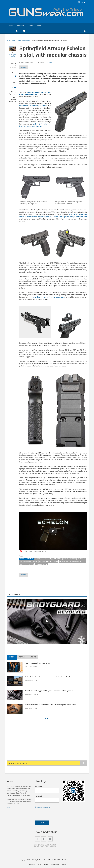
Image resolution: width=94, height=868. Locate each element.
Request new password (42, 807)
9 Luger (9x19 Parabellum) (43, 559)
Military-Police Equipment (29, 562)
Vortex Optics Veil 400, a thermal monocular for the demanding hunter (49, 677)
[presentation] (52, 814)
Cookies (63, 865)
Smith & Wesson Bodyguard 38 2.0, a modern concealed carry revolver (50, 691)
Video (31, 26)
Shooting (23, 564)
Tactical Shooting (41, 564)
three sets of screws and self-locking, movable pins (47, 297)
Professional (64, 562)
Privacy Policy (54, 865)
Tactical (31, 564)
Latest (12, 657)
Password (39, 796)
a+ (15, 87)
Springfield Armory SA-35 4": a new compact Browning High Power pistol (50, 705)
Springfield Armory (27, 559)
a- (12, 88)
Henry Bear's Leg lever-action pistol (37, 663)
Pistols (49, 62)
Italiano (25, 67)
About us (32, 865)
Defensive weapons (70, 559)
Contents (21, 26)
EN (81, 2)
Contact (39, 865)
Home (11, 26)
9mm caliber (58, 559)
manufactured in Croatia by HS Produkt (33, 106)
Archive (33, 657)
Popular (22, 657)
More (39, 26)
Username (39, 786)
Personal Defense (45, 562)
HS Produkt (81, 559)
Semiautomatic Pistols (78, 562)
